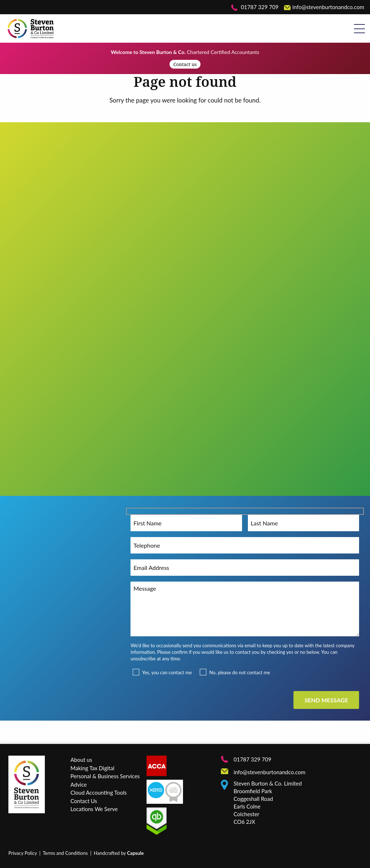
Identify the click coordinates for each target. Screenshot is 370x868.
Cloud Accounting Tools (98, 792)
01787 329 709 (255, 7)
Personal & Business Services (105, 776)
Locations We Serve (94, 809)
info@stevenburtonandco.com (324, 7)
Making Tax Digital (92, 768)
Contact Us (84, 801)
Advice (79, 784)
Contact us (185, 64)
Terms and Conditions (65, 853)
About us (81, 760)
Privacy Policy (23, 853)
